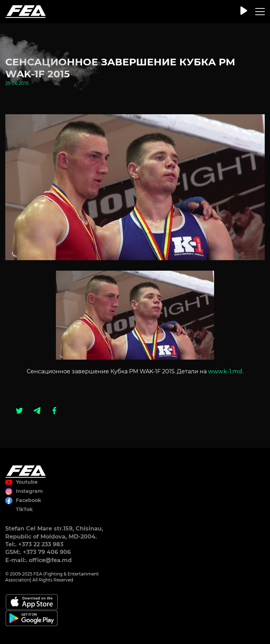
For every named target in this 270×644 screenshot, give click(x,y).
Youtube (27, 482)
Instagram (29, 491)
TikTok (24, 509)
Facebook (28, 500)
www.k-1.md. (226, 371)
